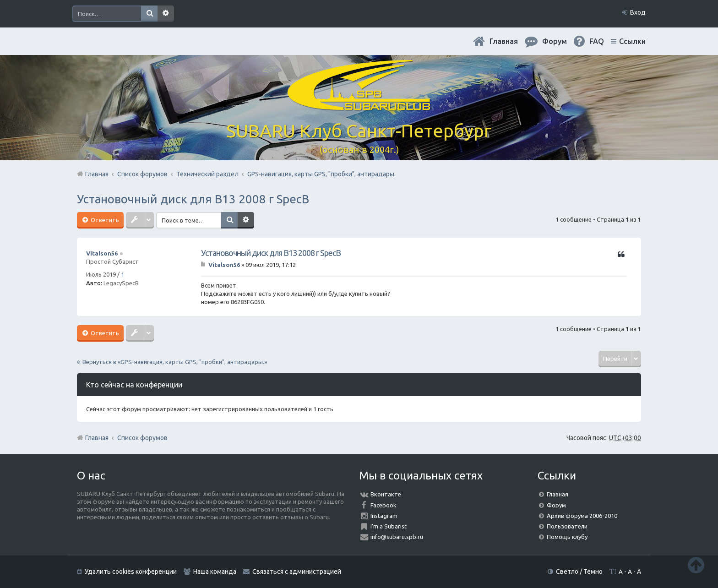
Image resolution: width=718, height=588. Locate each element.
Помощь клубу (567, 537)
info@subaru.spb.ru (397, 537)
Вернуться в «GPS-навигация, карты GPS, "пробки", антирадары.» (175, 362)
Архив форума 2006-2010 (582, 516)
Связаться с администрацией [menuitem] (297, 572)
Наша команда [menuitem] (215, 572)
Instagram (384, 516)
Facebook (383, 505)
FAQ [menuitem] (597, 41)
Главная (504, 41)
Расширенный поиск (166, 14)
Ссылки (632, 41)
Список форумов (142, 438)
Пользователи (567, 526)
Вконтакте (386, 494)
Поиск (149, 14)
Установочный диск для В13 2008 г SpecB (193, 199)
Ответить (104, 220)
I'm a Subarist (389, 526)
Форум (556, 505)
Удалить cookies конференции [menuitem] (131, 572)
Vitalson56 (102, 253)
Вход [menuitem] (638, 12)
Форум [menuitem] (555, 41)
